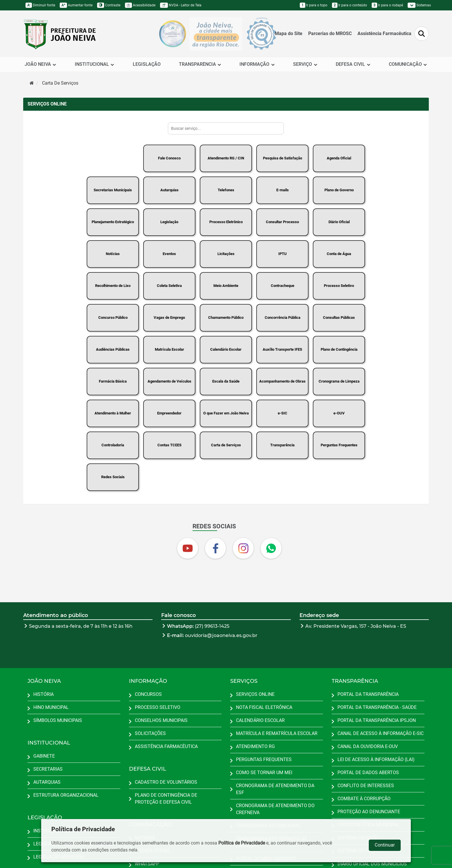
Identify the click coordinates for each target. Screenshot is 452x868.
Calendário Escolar (226, 349)
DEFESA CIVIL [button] (353, 64)
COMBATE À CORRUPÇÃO (364, 799)
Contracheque (283, 286)
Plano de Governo (339, 190)
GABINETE (44, 756)
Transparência (282, 445)
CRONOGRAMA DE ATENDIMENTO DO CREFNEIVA (275, 809)
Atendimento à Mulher (113, 413)
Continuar (385, 845)
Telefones (226, 190)
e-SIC (283, 413)
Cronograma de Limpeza (339, 381)
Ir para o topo (314, 5)
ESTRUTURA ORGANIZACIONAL (66, 795)
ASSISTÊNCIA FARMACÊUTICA (166, 746)
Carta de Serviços (226, 445)
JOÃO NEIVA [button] (41, 64)
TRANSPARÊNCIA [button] (200, 64)
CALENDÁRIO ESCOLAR (260, 720)
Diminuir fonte (40, 5)
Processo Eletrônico (226, 222)
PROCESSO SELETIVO (158, 707)
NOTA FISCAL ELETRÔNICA (264, 707)
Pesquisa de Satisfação (283, 158)
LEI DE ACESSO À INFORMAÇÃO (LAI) (376, 759)
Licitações (226, 254)
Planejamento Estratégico (113, 222)
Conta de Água (339, 254)
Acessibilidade (140, 5)
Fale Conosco (169, 158)
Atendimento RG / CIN (226, 158)
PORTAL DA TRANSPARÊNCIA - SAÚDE (377, 707)
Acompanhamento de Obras (282, 381)
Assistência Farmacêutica (384, 33)
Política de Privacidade (242, 843)
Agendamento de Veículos (169, 381)
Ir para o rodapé (387, 5)
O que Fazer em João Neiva (226, 413)
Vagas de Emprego (169, 317)
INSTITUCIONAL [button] (95, 64)
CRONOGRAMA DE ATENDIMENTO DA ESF (275, 789)
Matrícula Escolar (169, 349)
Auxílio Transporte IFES (282, 349)
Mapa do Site (289, 33)
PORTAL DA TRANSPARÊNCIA (368, 694)
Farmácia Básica (113, 381)
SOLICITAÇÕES (150, 733)
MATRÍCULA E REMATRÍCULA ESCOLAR (277, 733)
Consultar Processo (282, 222)
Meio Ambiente (226, 286)
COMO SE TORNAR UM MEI (264, 773)
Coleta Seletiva (169, 286)
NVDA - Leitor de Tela (181, 5)
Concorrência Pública (283, 317)
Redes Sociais (113, 477)
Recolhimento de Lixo (113, 286)
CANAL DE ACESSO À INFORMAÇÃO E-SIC (381, 733)
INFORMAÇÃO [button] (257, 64)
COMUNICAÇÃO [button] (408, 64)
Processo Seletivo (339, 286)
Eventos (169, 254)
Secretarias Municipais (113, 190)
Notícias (113, 254)
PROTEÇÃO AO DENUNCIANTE (369, 812)
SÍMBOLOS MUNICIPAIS (58, 720)
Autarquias (169, 190)
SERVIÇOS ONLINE (255, 694)
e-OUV (339, 413)
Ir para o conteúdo (350, 5)
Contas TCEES (169, 445)
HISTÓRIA (43, 694)
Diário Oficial (339, 222)
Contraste (109, 5)
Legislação (169, 222)
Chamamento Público (226, 317)
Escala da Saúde (226, 381)
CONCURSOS (148, 694)
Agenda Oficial (339, 158)
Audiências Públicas (113, 349)
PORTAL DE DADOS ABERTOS (368, 773)
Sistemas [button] (419, 5)
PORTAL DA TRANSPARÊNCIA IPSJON (377, 720)
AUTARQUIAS (47, 782)
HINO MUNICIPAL (51, 707)
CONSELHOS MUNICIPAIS (161, 720)
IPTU (283, 254)
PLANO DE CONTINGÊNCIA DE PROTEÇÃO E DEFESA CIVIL (166, 799)
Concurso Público (113, 317)
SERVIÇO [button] (305, 64)
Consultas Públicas (339, 317)
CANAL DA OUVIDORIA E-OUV (368, 746)
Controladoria (113, 445)
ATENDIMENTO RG (255, 746)
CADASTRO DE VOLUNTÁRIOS (166, 782)
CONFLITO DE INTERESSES (366, 786)
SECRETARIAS (48, 769)
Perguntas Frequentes (339, 445)
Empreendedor (169, 413)
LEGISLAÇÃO (147, 64)
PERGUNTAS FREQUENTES (264, 759)
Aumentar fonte (76, 5)
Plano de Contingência (339, 349)
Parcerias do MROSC (330, 33)
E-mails (283, 190)
